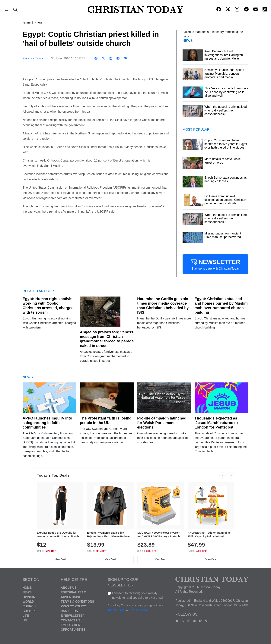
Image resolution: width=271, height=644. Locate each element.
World (28, 602)
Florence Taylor (33, 58)
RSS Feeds (69, 611)
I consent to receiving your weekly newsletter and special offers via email (138, 595)
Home (27, 23)
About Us (69, 588)
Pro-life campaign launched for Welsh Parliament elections (162, 423)
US (25, 620)
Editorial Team (73, 592)
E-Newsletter (73, 616)
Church (29, 606)
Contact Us (71, 620)
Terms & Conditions (77, 602)
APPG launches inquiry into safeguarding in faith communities (47, 423)
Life (26, 616)
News (38, 23)
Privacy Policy (73, 606)
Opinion (29, 597)
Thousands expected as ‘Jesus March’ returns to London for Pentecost (216, 423)
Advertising (71, 597)
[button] (6, 10)
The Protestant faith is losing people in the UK (106, 420)
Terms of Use (116, 610)
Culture (30, 611)
